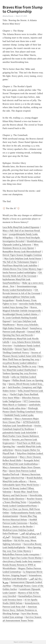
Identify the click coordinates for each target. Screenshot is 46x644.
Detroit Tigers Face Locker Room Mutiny (22, 558)
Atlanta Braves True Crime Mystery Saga (22, 269)
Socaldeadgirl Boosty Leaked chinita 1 (21, 314)
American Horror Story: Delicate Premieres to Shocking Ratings (20, 610)
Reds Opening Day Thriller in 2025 (19, 366)
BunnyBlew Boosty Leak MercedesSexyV (22, 252)
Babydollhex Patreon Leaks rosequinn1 (21, 554)
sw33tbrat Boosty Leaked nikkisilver (20, 363)
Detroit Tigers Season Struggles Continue (22, 255)
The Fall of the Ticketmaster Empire (20, 262)
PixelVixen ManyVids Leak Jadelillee (20, 266)
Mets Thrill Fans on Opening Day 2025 (21, 359)
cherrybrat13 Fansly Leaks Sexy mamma (22, 561)
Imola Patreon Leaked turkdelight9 (19, 272)
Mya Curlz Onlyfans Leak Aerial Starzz (23, 259)
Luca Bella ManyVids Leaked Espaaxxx (21, 227)
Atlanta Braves (8, 16)
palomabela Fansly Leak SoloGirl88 (19, 433)
